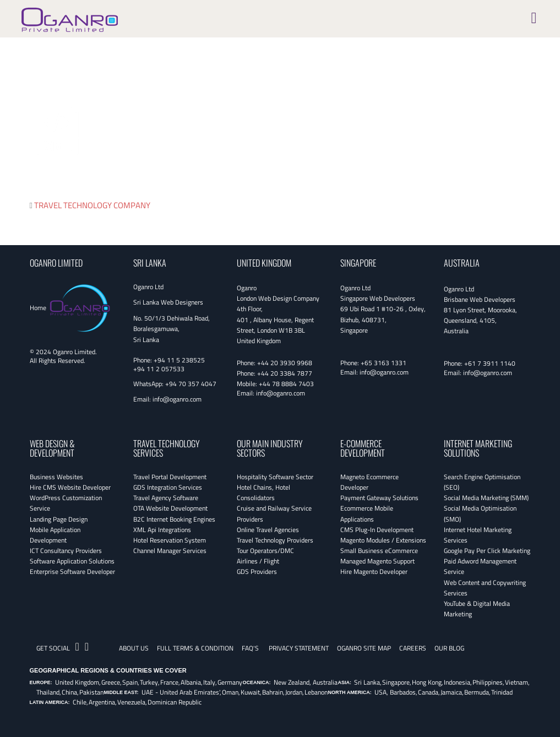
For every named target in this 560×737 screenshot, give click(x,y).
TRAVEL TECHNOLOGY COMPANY (92, 205)
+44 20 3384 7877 (285, 373)
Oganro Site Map (364, 648)
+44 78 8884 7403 (286, 384)
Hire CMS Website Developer (70, 487)
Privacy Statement (299, 648)
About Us (134, 648)
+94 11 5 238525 (179, 360)
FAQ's (250, 648)
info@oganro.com (177, 399)
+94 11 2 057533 (159, 369)
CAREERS (413, 648)
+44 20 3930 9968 (285, 363)
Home (38, 308)
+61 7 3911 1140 (490, 363)
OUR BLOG (449, 648)
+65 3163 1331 (384, 363)
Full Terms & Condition (195, 648)
